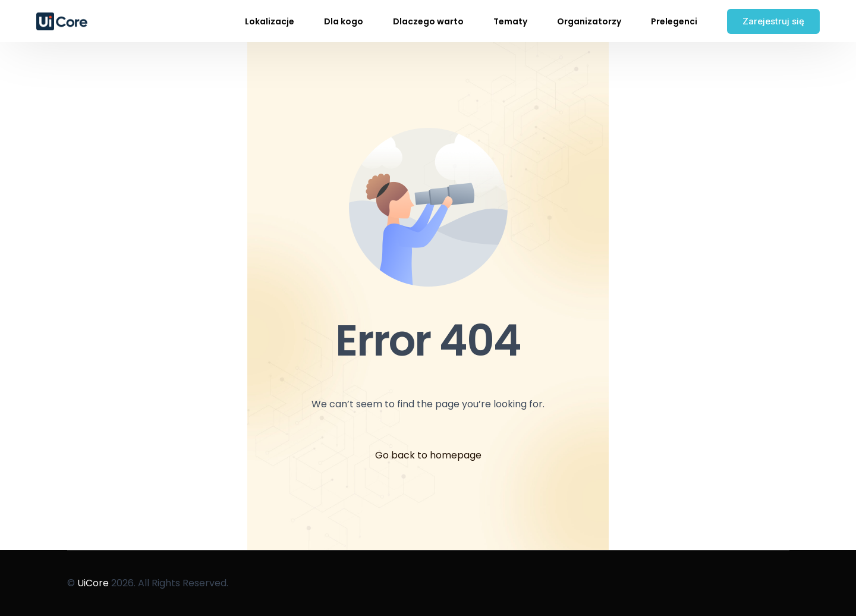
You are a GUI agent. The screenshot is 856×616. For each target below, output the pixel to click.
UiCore (93, 583)
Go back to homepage (428, 455)
